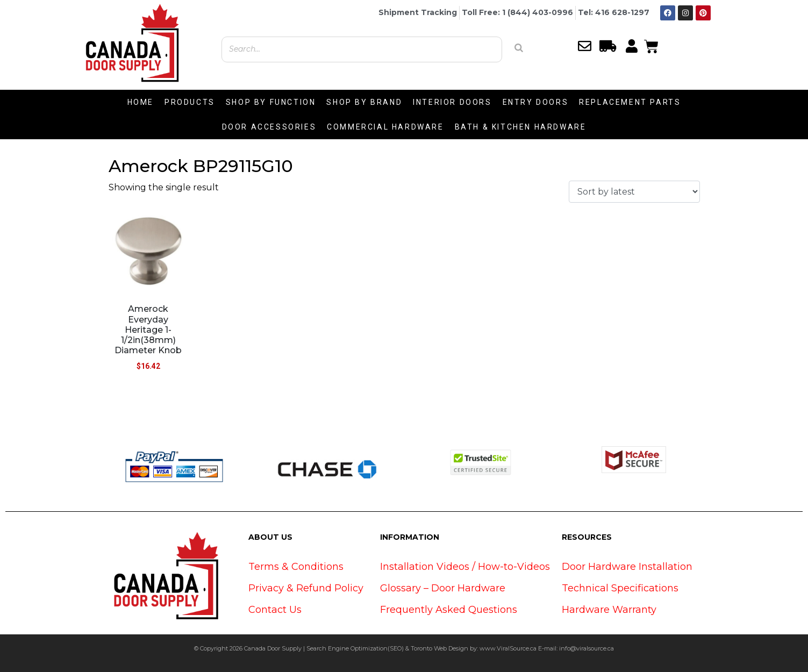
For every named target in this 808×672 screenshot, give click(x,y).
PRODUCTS (190, 102)
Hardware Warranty (609, 610)
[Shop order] (634, 192)
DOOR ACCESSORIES (269, 127)
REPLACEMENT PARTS (630, 102)
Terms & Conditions (296, 567)
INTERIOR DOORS (452, 102)
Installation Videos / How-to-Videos (465, 567)
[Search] (519, 48)
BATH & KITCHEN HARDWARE (521, 127)
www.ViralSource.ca (508, 648)
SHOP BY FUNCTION (271, 102)
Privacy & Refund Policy (306, 588)
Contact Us (275, 610)
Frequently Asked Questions (449, 610)
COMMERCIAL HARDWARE (385, 127)
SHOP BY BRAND (364, 102)
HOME (141, 102)
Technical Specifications (620, 588)
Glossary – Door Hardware (443, 588)
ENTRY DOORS (536, 102)
